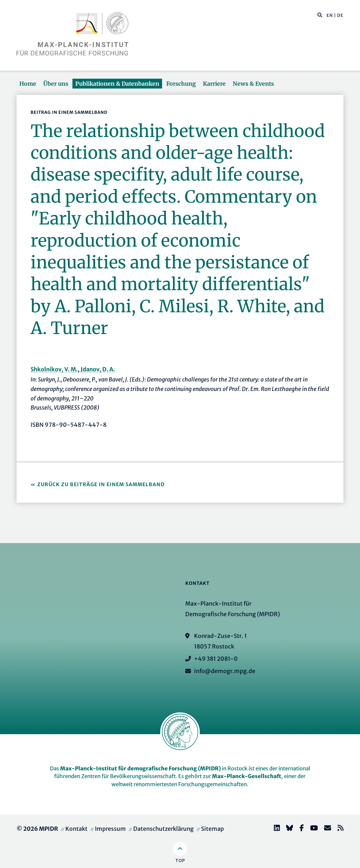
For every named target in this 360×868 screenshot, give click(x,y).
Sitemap (213, 829)
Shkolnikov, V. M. (54, 369)
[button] (320, 15)
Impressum (110, 829)
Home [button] (28, 84)
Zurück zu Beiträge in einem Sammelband (101, 484)
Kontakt (76, 829)
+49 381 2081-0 (216, 659)
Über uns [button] (56, 84)
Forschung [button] (181, 84)
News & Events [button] (253, 84)
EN (330, 15)
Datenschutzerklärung (163, 829)
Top (180, 860)
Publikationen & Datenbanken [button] (117, 84)
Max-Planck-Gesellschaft (247, 776)
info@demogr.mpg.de (225, 671)
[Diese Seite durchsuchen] (316, 15)
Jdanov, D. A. (98, 369)
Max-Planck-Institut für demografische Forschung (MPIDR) (140, 768)
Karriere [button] (214, 84)
